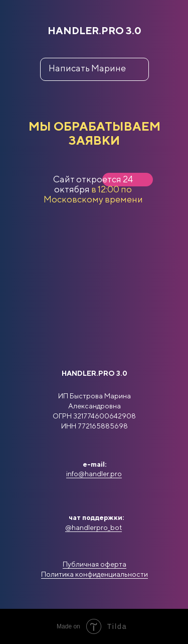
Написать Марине (87, 68)
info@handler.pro (94, 474)
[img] (95, 449)
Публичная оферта (95, 564)
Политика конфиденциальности (95, 574)
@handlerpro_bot (93, 527)
